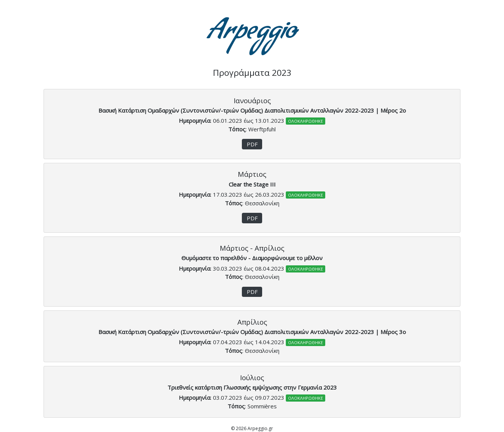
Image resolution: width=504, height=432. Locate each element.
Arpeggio (252, 34)
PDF (252, 144)
